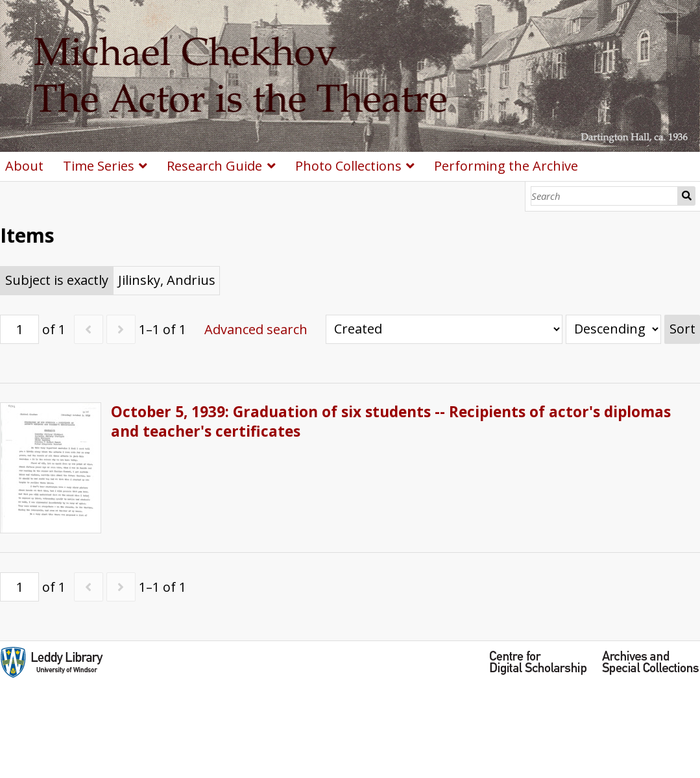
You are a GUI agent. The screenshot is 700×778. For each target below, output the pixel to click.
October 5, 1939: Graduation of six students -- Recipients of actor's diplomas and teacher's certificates (391, 421)
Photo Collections (348, 166)
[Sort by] (444, 329)
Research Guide (214, 166)
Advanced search (256, 329)
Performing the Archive (506, 166)
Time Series (99, 166)
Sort (682, 329)
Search (687, 196)
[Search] (604, 196)
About (24, 166)
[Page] (19, 329)
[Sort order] (613, 329)
